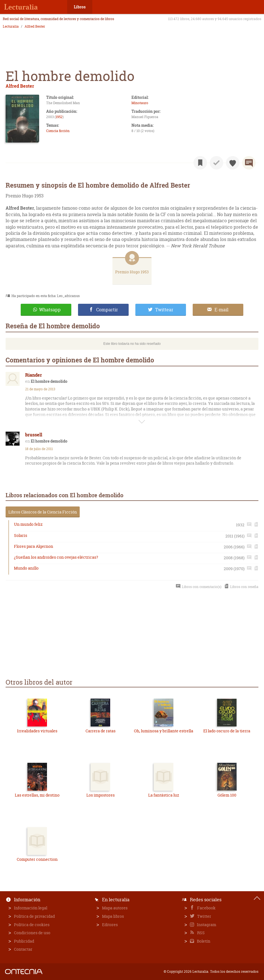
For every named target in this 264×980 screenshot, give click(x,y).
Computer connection (37, 859)
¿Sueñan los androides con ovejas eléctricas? (56, 557)
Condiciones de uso (32, 933)
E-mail (221, 310)
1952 (59, 117)
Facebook (206, 908)
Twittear (164, 310)
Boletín (203, 941)
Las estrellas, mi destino (37, 795)
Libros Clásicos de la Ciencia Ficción (43, 512)
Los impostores (101, 795)
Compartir (107, 310)
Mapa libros (113, 916)
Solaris (21, 535)
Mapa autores (115, 908)
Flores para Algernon (34, 546)
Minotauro (140, 103)
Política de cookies (32, 925)
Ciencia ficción (58, 131)
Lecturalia (11, 27)
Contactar (23, 949)
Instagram (206, 925)
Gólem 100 (227, 795)
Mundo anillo (26, 568)
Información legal (31, 908)
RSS (201, 933)
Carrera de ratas (101, 731)
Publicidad (24, 941)
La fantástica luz (164, 795)
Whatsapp (50, 310)
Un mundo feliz (28, 524)
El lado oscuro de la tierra (227, 731)
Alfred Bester (35, 27)
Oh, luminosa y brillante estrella (164, 731)
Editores (110, 925)
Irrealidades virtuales (37, 731)
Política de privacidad (34, 916)
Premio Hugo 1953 (132, 272)
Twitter (204, 916)
